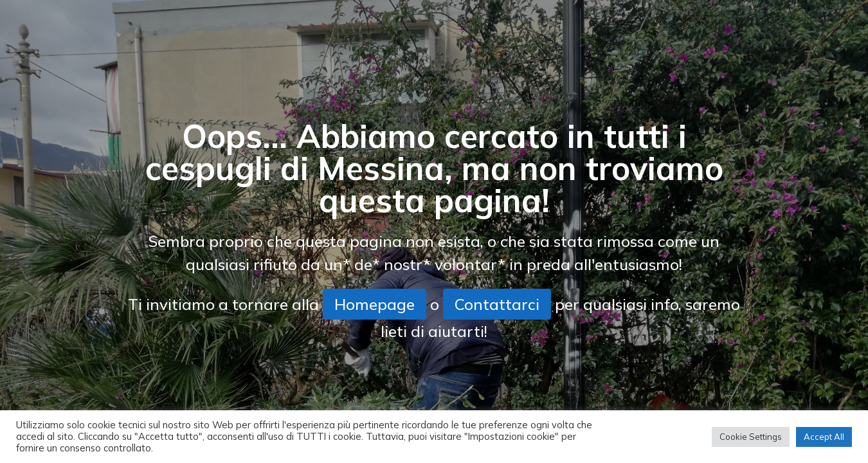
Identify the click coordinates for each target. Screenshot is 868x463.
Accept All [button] (824, 437)
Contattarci (497, 304)
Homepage (375, 304)
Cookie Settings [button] (751, 437)
